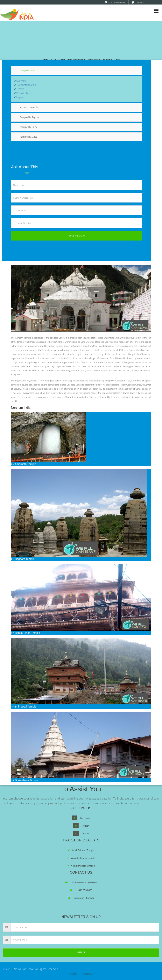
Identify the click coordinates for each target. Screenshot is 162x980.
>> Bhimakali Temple (81, 673)
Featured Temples (29, 107)
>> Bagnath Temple (79, 515)
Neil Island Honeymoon (83, 866)
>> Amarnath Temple (49, 439)
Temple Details (28, 70)
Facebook (85, 818)
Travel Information (25, 85)
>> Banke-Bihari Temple (81, 599)
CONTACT (88, 974)
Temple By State (28, 137)
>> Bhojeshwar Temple (81, 747)
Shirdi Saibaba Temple (83, 850)
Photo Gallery (22, 93)
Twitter (85, 826)
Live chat (140, 2)
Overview (20, 81)
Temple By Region (29, 117)
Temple (19, 89)
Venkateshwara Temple (83, 858)
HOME (73, 974)
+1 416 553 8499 (84, 890)
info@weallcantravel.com (84, 882)
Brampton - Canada (84, 898)
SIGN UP (81, 952)
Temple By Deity (28, 127)
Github (85, 834)
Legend (19, 97)
